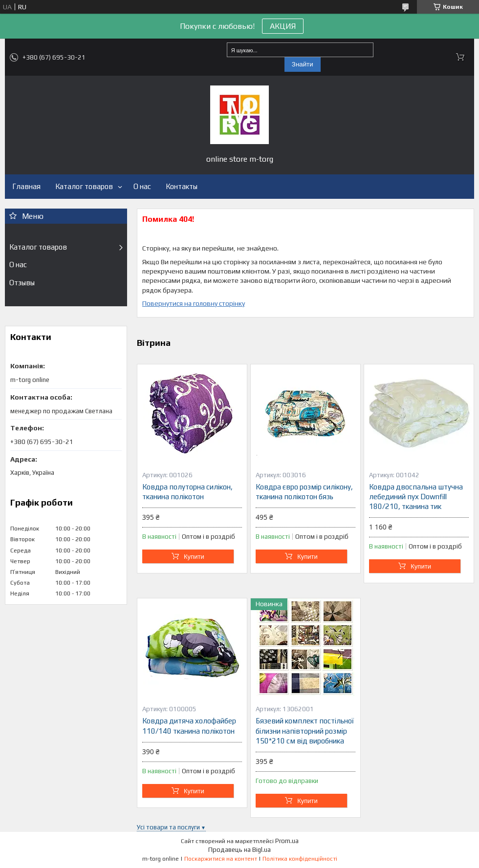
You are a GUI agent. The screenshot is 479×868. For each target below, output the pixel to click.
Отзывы (22, 283)
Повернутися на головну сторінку (194, 303)
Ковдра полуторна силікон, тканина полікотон (187, 492)
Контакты (182, 186)
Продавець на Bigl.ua (239, 850)
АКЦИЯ (283, 26)
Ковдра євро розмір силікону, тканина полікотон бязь (304, 492)
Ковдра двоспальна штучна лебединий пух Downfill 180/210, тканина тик (416, 497)
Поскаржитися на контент (221, 859)
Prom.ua (287, 841)
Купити (194, 557)
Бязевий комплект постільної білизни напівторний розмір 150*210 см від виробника (305, 731)
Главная (26, 186)
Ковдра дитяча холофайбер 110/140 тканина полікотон (189, 726)
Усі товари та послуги (168, 827)
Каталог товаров (84, 186)
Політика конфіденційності (300, 859)
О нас (142, 186)
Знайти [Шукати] (303, 64)
